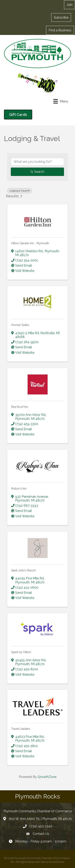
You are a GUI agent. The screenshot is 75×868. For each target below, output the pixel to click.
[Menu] (61, 101)
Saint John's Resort (23, 570)
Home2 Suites (20, 325)
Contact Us (41, 834)
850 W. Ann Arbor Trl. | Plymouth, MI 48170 (40, 819)
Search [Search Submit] (37, 172)
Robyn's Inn (19, 489)
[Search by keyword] (37, 162)
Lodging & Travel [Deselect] (19, 191)
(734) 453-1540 (41, 826)
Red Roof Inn (20, 407)
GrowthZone (47, 777)
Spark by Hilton (21, 652)
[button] (61, 17)
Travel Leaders (21, 729)
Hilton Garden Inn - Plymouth (30, 243)
